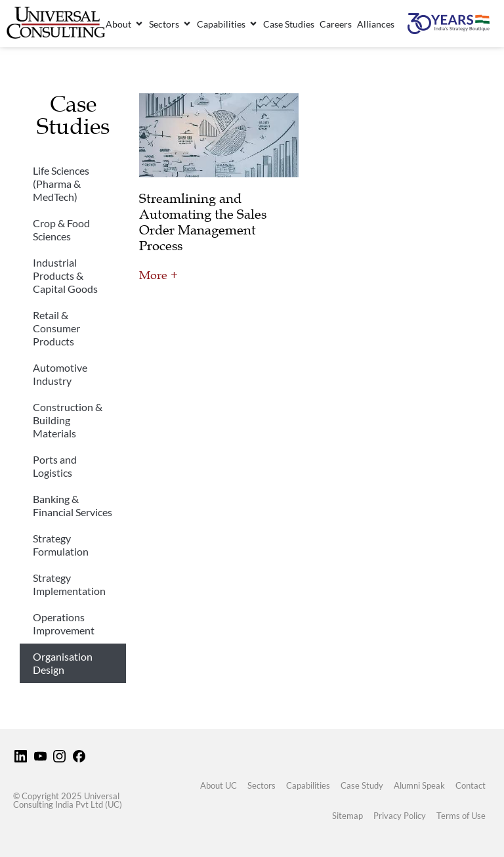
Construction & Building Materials (68, 420)
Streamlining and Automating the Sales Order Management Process (203, 222)
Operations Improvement (64, 624)
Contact (471, 785)
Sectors (262, 785)
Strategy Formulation (61, 545)
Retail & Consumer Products (56, 328)
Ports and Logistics (55, 466)
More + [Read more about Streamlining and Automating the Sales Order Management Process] (158, 275)
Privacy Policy (400, 816)
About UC (219, 785)
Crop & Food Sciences (61, 230)
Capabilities (308, 785)
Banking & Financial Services (73, 505)
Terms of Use (461, 816)
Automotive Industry (60, 374)
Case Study (362, 785)
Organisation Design (63, 663)
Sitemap (347, 816)
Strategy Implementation (69, 584)
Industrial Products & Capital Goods (65, 275)
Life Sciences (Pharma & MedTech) (61, 184)
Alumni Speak (419, 785)
